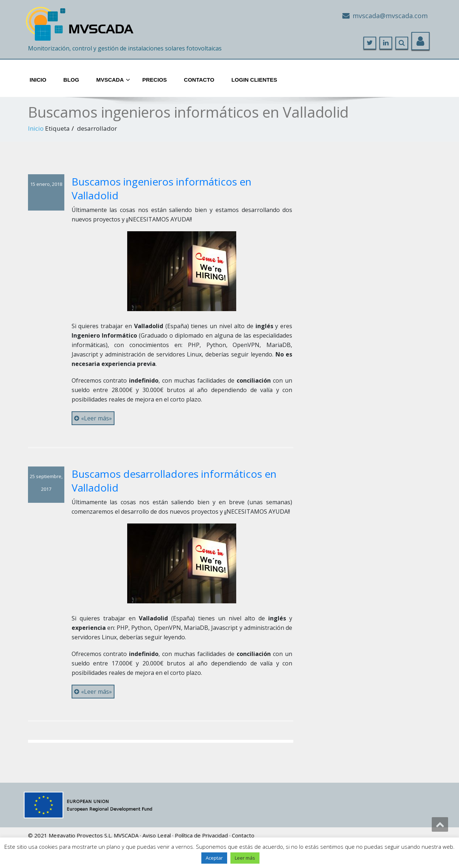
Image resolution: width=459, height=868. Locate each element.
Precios (155, 80)
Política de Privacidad (201, 835)
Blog (71, 80)
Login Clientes (254, 80)
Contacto (199, 80)
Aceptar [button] (214, 858)
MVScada (113, 80)
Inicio (38, 80)
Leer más (245, 858)
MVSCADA (126, 835)
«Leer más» (93, 418)
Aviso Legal (157, 835)
